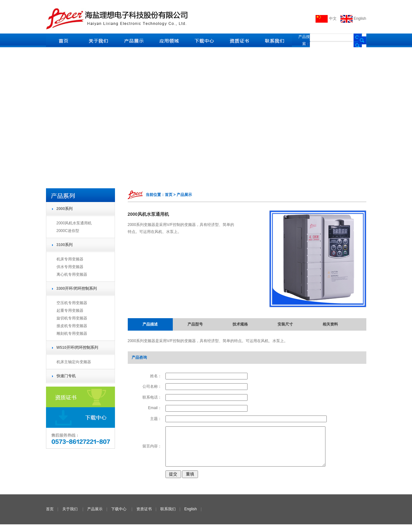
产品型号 (195, 324)
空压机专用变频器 (72, 303)
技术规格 (240, 324)
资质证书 (144, 517)
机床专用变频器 (70, 259)
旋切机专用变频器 (72, 318)
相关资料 (330, 324)
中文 (326, 19)
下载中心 (119, 517)
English (353, 19)
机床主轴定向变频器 (74, 362)
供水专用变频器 (70, 267)
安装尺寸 (285, 324)
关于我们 (70, 517)
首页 (50, 517)
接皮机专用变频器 (72, 326)
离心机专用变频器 (72, 274)
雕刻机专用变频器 (72, 333)
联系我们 (168, 517)
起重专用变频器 (70, 311)
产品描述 (150, 324)
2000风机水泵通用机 (74, 223)
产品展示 (95, 517)
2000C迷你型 (68, 231)
